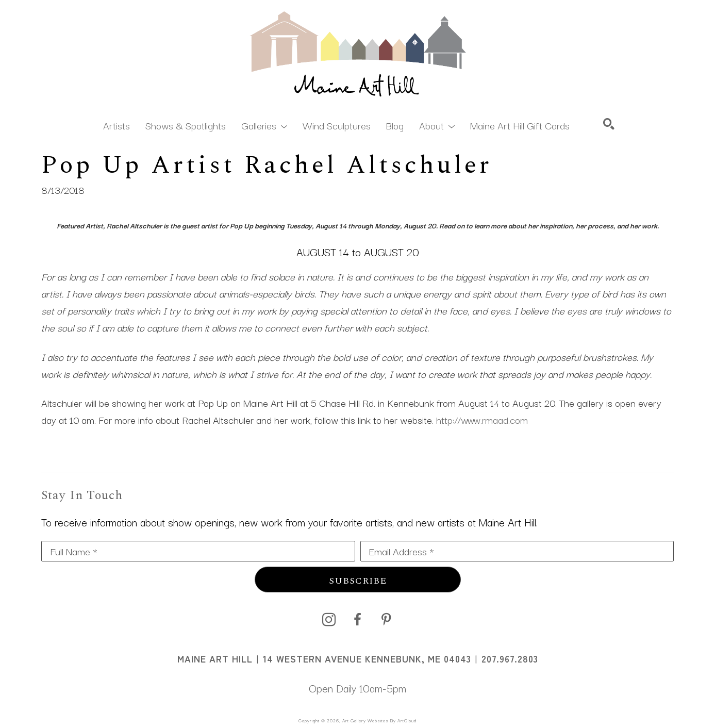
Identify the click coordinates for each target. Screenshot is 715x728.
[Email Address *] (517, 551)
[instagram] (329, 620)
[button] (264, 125)
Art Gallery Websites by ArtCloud (379, 720)
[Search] (609, 124)
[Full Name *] (198, 551)
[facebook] (358, 620)
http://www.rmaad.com (482, 420)
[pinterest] (387, 620)
